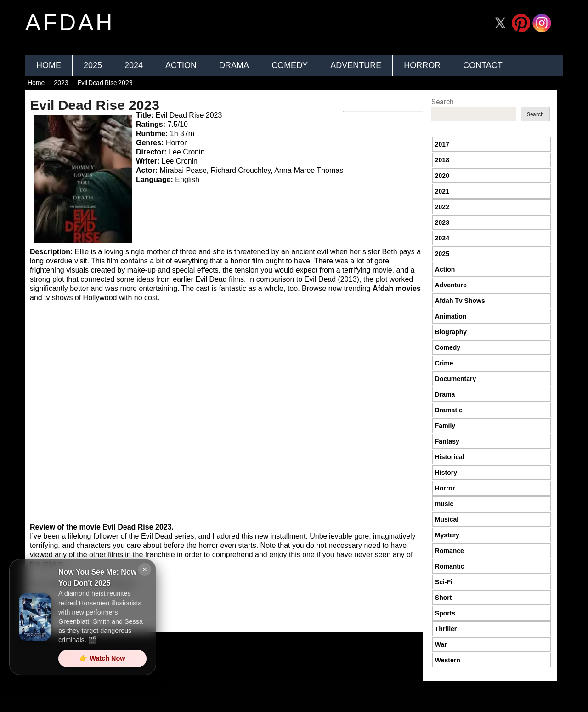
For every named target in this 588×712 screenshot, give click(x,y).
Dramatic (449, 410)
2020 (442, 176)
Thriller (446, 629)
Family (445, 426)
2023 (61, 83)
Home (49, 65)
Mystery (447, 535)
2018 (442, 160)
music (444, 504)
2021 (442, 191)
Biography (451, 332)
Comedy (290, 65)
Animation (451, 316)
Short (444, 598)
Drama (234, 65)
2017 (442, 144)
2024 (134, 65)
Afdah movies (397, 288)
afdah (70, 23)
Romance (449, 551)
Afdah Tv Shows (460, 301)
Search (443, 102)
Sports (445, 613)
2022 (442, 207)
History (446, 473)
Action (181, 65)
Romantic (450, 566)
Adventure (356, 65)
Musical (447, 519)
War (441, 644)
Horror (422, 65)
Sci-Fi (444, 582)
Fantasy (447, 441)
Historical (450, 457)
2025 (93, 65)
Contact (483, 65)
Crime (444, 363)
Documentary (455, 379)
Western (448, 660)
